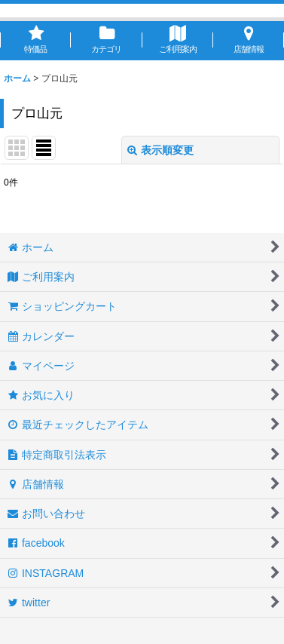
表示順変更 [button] (160, 150)
